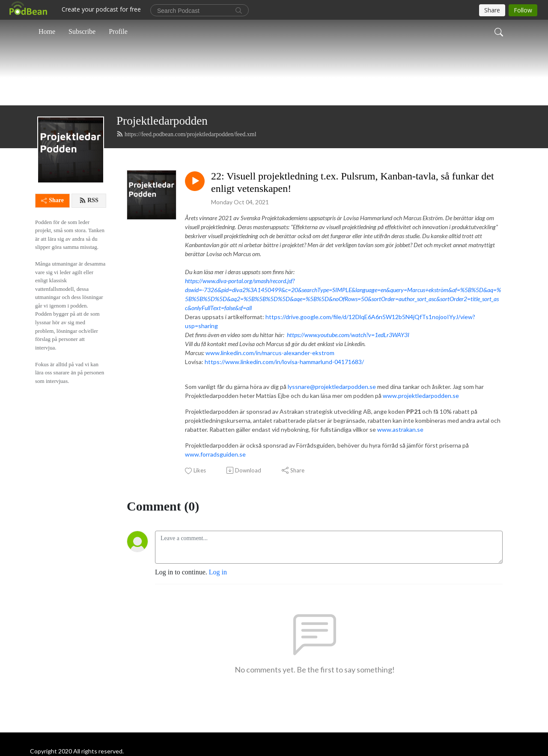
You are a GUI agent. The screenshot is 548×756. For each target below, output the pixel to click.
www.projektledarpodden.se (421, 450)
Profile (118, 31)
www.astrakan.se (400, 483)
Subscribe (82, 31)
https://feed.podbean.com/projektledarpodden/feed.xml (186, 188)
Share (52, 255)
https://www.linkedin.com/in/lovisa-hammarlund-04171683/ (284, 416)
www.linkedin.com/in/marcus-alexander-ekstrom (270, 407)
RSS (89, 255)
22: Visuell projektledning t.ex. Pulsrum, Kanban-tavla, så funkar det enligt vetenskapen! (353, 237)
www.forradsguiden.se (215, 508)
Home (47, 31)
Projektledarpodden (162, 175)
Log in (218, 626)
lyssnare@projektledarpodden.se (332, 441)
